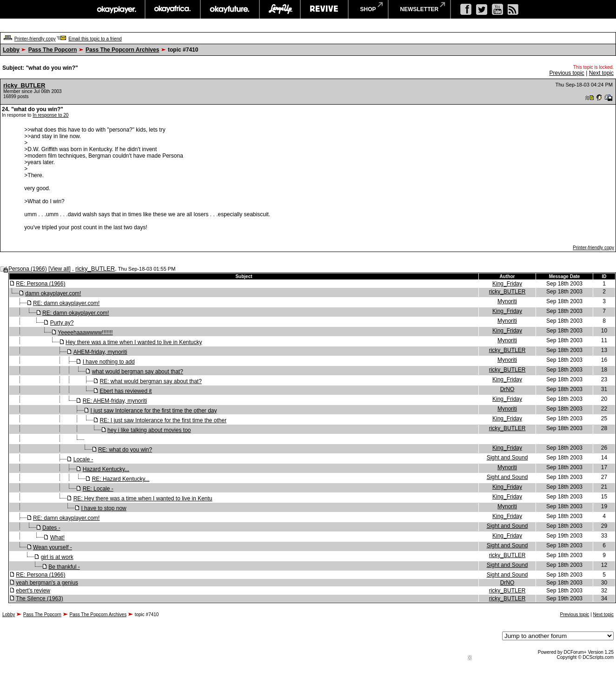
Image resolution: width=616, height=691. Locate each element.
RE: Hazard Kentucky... (121, 479)
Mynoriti (507, 301)
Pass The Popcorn (53, 50)
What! (57, 538)
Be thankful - (64, 567)
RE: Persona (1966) (40, 284)
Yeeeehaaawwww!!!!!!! (85, 332)
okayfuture (230, 9)
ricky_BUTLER (24, 85)
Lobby (11, 50)
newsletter (420, 9)
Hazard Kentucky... (106, 469)
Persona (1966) (28, 269)
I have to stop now (103, 508)
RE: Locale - (98, 489)
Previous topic (566, 73)
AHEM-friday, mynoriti (100, 352)
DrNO (507, 389)
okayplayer (116, 9)
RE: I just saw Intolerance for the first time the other (163, 420)
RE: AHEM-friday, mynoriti (115, 401)
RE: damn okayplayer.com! (66, 303)
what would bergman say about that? (138, 372)
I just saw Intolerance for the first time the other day (153, 411)
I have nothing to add (109, 362)
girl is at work (57, 557)
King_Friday (507, 284)
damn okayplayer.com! (53, 293)
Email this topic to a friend (95, 39)
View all (59, 269)
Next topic (601, 73)
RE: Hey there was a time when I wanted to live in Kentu (143, 498)
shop (368, 9)
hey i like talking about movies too (149, 430)
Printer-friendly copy (35, 39)
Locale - (83, 459)
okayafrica (173, 9)
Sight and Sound (507, 458)
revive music (324, 9)
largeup (280, 9)
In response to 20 (50, 115)
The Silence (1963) (39, 598)
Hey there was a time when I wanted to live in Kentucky (134, 342)
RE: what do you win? (125, 450)
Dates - (51, 528)
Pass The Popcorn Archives (122, 50)
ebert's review (33, 591)
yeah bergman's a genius (47, 583)
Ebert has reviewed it (126, 391)
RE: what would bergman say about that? (150, 381)
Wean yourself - (53, 547)
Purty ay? (62, 323)
